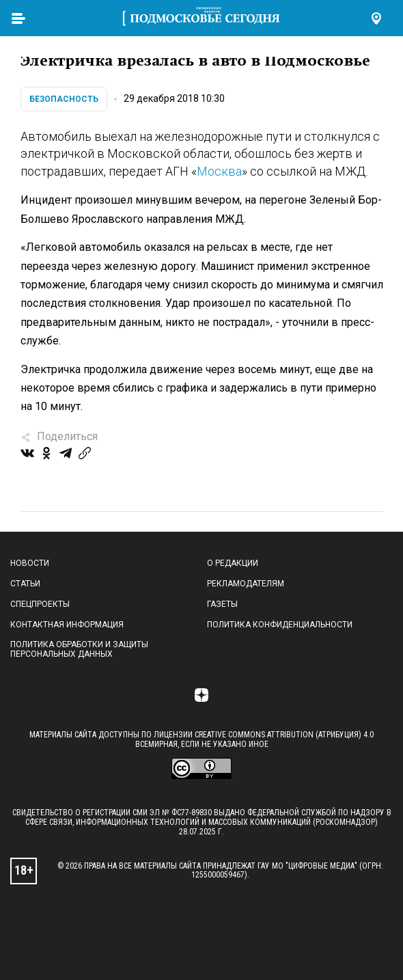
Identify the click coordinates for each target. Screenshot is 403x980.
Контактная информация (67, 625)
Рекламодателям (246, 584)
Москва (219, 171)
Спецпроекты (40, 604)
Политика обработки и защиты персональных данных (79, 649)
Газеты (222, 604)
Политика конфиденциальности (280, 625)
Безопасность (64, 99)
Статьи (25, 584)
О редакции (233, 563)
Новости (30, 563)
